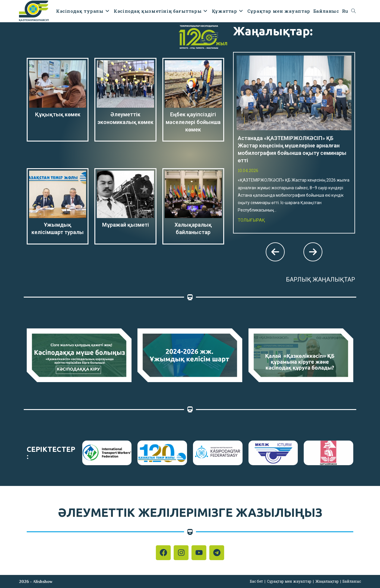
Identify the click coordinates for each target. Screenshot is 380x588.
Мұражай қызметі (126, 225)
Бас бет (256, 581)
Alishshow (43, 581)
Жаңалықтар (327, 581)
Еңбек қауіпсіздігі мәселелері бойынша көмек (193, 122)
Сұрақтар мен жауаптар (289, 581)
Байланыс (352, 581)
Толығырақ (251, 220)
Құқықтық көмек (58, 114)
